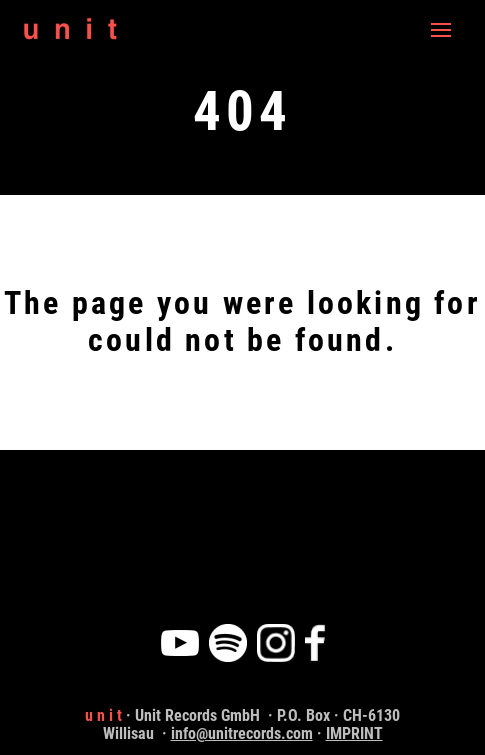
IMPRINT (354, 733)
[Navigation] (441, 30)
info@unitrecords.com (242, 733)
